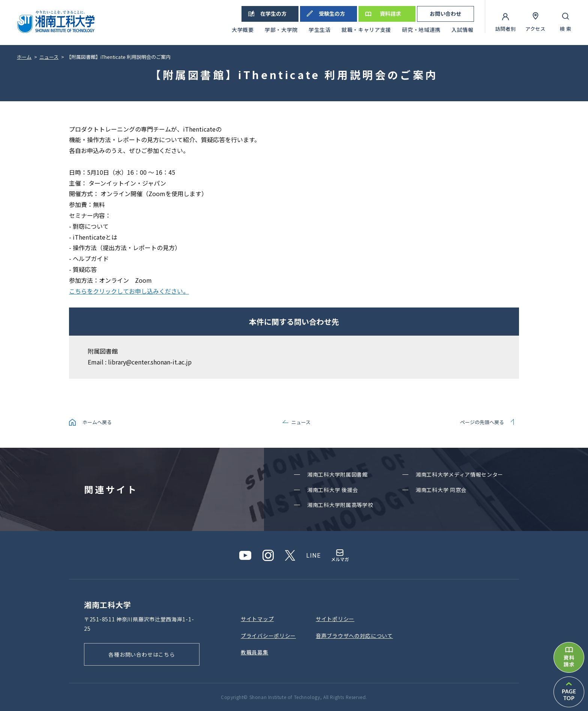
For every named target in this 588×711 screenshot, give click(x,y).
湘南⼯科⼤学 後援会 (333, 490)
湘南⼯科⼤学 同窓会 (441, 490)
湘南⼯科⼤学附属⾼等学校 (340, 505)
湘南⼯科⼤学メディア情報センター (459, 474)
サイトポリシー (335, 619)
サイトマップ (257, 619)
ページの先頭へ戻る (482, 422)
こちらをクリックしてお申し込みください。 (129, 291)
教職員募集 (255, 652)
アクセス (535, 29)
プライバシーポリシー (268, 636)
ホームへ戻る (97, 422)
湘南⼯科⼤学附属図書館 (337, 474)
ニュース (301, 422)
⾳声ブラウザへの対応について (354, 636)
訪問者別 (506, 29)
